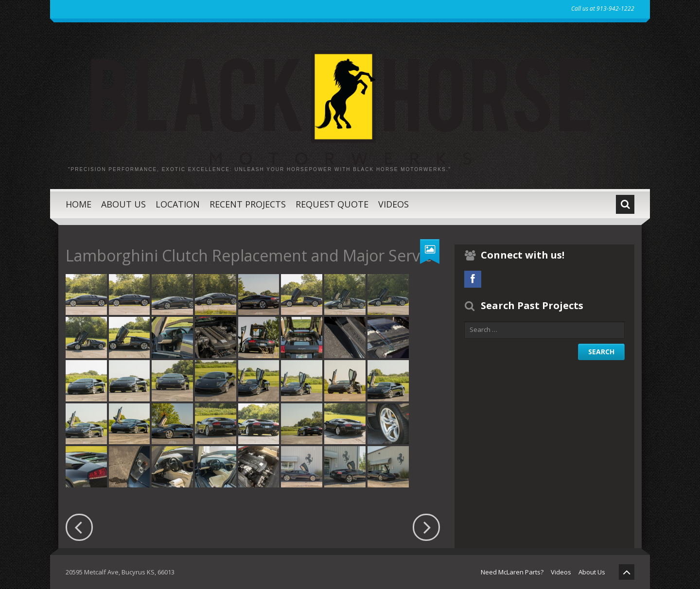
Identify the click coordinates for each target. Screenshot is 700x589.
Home (79, 204)
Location (178, 204)
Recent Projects (248, 204)
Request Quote (332, 204)
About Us (123, 204)
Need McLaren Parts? (512, 572)
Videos (394, 204)
